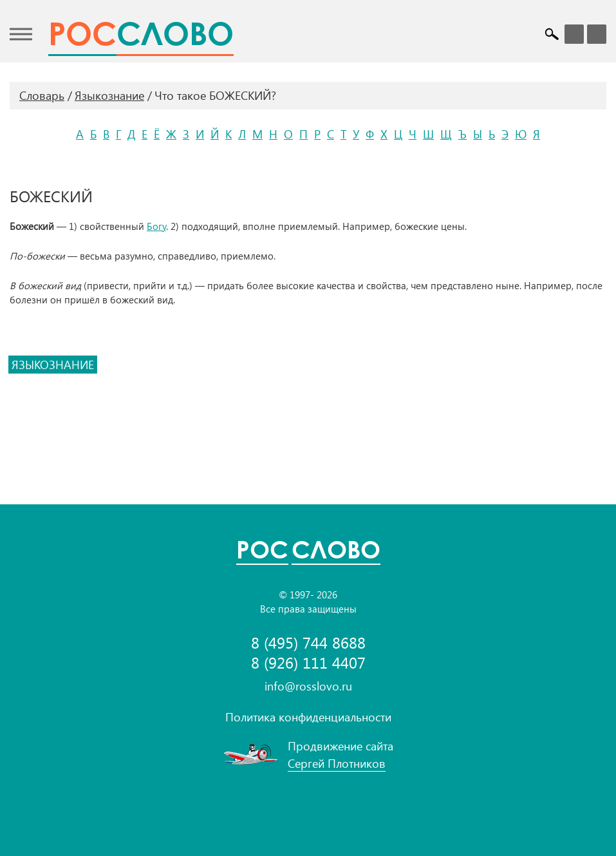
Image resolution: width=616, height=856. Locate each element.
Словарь (42, 95)
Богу (156, 226)
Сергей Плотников (337, 763)
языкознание (53, 365)
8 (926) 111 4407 (308, 662)
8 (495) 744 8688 (308, 642)
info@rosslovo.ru (308, 686)
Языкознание (109, 95)
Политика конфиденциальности (308, 717)
